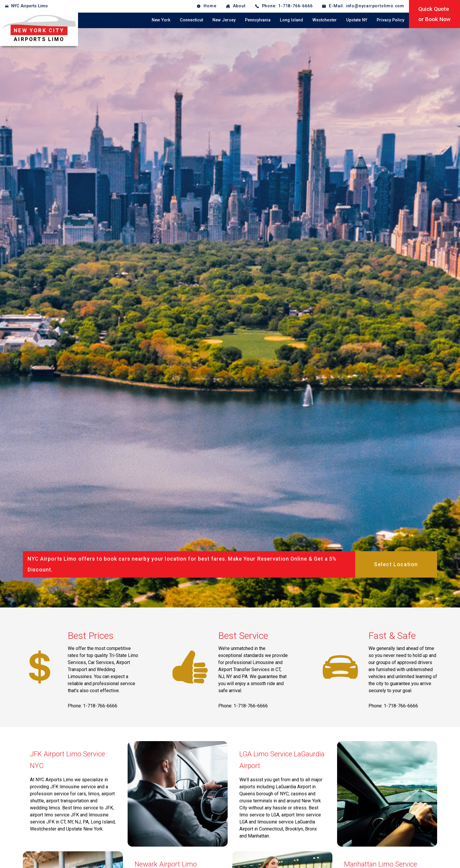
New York (161, 20)
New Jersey (224, 20)
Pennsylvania (258, 20)
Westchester (325, 20)
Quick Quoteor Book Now (434, 14)
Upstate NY (357, 20)
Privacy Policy (390, 20)
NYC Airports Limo (29, 6)
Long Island (291, 20)
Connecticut (191, 20)
